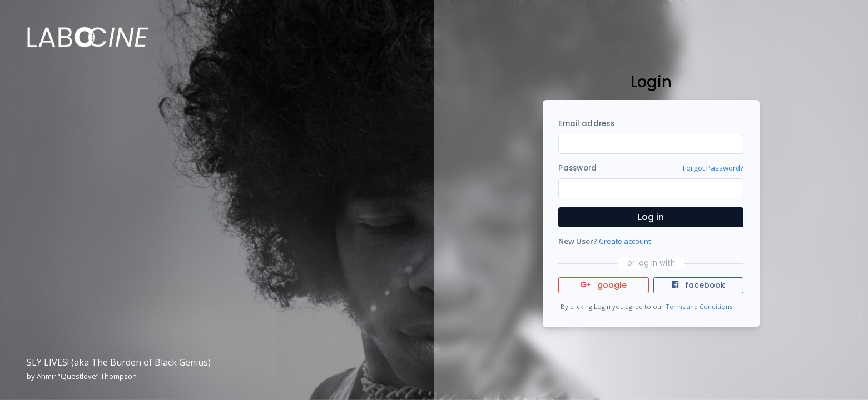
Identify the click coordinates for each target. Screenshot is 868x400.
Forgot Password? (713, 168)
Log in (651, 217)
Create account (625, 241)
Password (577, 168)
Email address (586, 124)
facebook (698, 285)
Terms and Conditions (699, 306)
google (604, 285)
